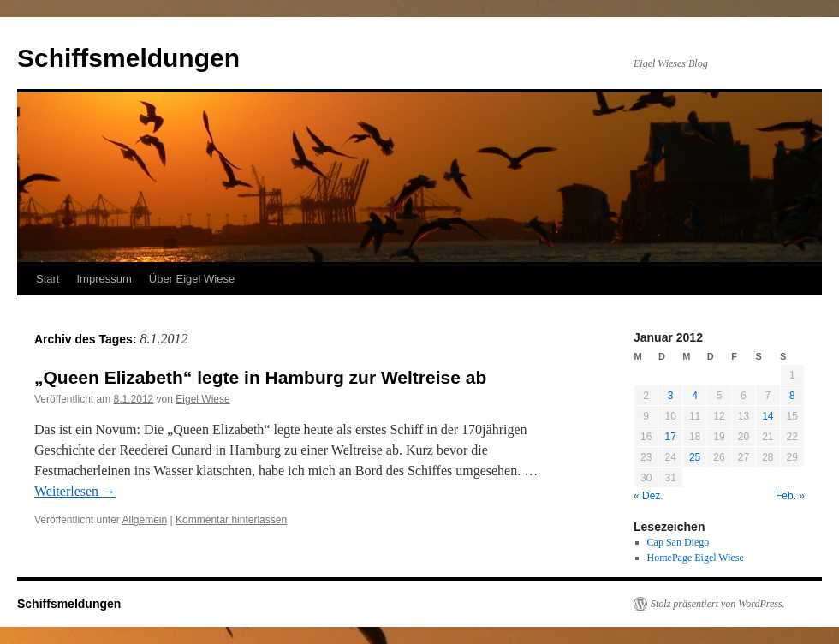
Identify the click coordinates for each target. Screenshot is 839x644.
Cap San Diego (678, 542)
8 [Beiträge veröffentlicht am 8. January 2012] (792, 396)
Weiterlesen (75, 491)
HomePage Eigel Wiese (696, 558)
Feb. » (790, 496)
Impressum (104, 279)
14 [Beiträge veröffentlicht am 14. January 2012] (768, 416)
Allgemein (145, 520)
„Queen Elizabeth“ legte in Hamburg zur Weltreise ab (260, 377)
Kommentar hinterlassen (231, 520)
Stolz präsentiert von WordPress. (718, 604)
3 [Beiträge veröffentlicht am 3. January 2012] (671, 396)
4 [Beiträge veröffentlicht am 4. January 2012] (695, 396)
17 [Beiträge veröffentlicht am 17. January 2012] (670, 437)
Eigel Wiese (202, 399)
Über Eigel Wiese (192, 279)
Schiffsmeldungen (128, 58)
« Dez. (649, 496)
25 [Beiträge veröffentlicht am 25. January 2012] (695, 457)
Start (48, 279)
